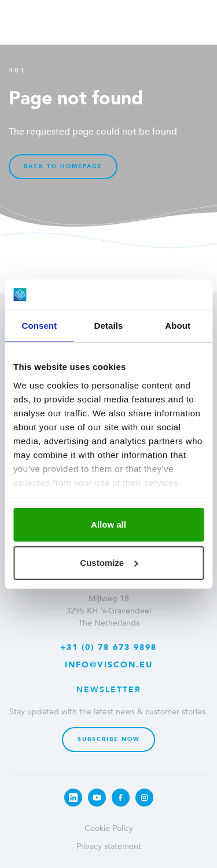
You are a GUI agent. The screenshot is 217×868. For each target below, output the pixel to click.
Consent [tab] (39, 326)
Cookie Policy (109, 828)
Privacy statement (109, 846)
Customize (109, 563)
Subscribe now (109, 739)
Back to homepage (63, 166)
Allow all (108, 524)
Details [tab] (109, 326)
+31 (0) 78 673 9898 (108, 647)
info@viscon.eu (109, 665)
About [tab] (178, 326)
